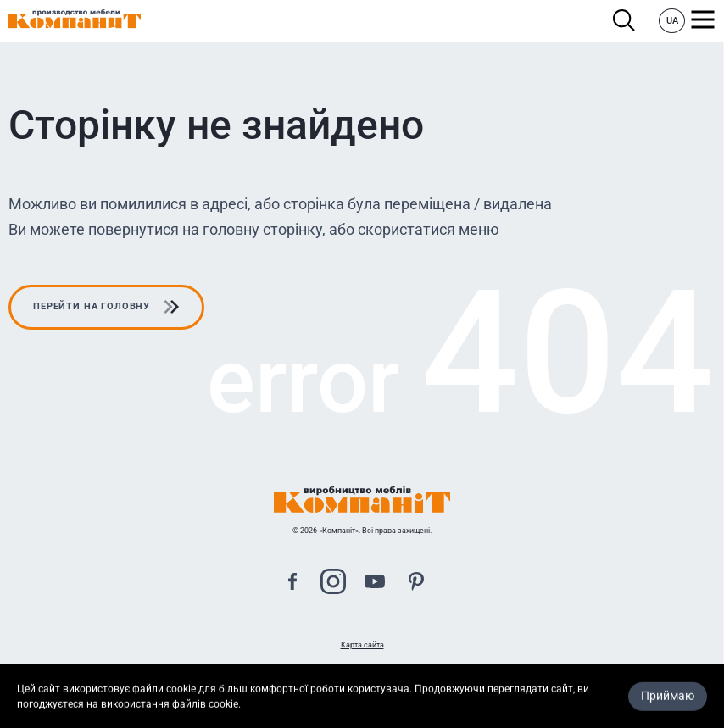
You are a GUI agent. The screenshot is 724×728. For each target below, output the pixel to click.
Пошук (624, 21)
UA (672, 21)
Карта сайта (362, 645)
